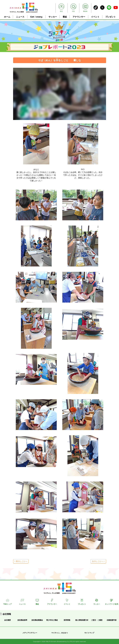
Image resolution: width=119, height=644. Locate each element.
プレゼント (110, 17)
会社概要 (7, 620)
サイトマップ (89, 633)
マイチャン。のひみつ (59, 633)
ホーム (7, 17)
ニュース (20, 17)
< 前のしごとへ (21, 561)
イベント (95, 17)
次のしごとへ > (98, 561)
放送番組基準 (22, 620)
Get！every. (37, 17)
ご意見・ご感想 (97, 620)
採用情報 (67, 620)
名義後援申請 (112, 620)
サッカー (53, 17)
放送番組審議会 (37, 620)
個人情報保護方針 (82, 620)
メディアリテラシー (30, 633)
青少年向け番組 (52, 620)
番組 (65, 17)
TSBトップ (7, 604)
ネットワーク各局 (112, 604)
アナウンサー (79, 17)
